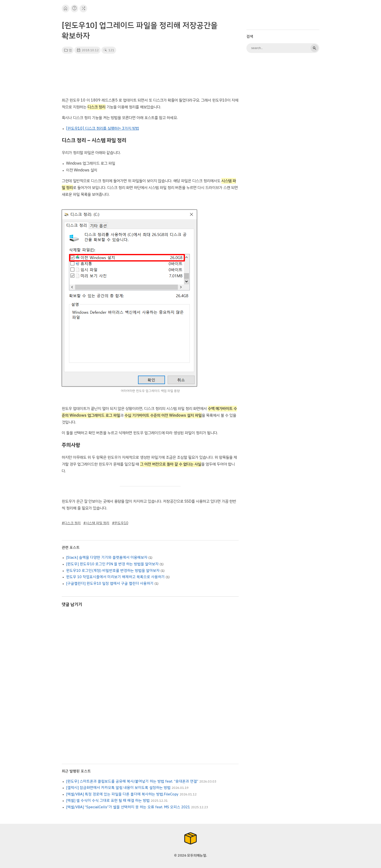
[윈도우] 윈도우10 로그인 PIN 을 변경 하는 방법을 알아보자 (112, 564)
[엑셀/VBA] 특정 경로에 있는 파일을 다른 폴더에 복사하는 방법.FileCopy (122, 794)
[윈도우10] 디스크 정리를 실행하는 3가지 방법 (103, 128)
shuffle (83, 8)
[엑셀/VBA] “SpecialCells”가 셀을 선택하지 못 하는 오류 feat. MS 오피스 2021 (128, 807)
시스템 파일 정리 (98, 523)
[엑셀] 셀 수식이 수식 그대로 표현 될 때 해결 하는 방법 (108, 801)
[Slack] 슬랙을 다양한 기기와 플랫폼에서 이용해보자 (107, 557)
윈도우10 (121, 523)
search (314, 48)
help (74, 8)
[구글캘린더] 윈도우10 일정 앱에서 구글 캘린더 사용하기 (110, 583)
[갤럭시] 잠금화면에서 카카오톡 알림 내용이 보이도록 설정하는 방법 (118, 788)
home (65, 8)
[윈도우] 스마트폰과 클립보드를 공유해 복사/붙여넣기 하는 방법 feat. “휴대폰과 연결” (132, 781)
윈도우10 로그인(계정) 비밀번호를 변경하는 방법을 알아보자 (113, 571)
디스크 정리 (72, 523)
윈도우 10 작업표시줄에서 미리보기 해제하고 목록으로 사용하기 (115, 577)
